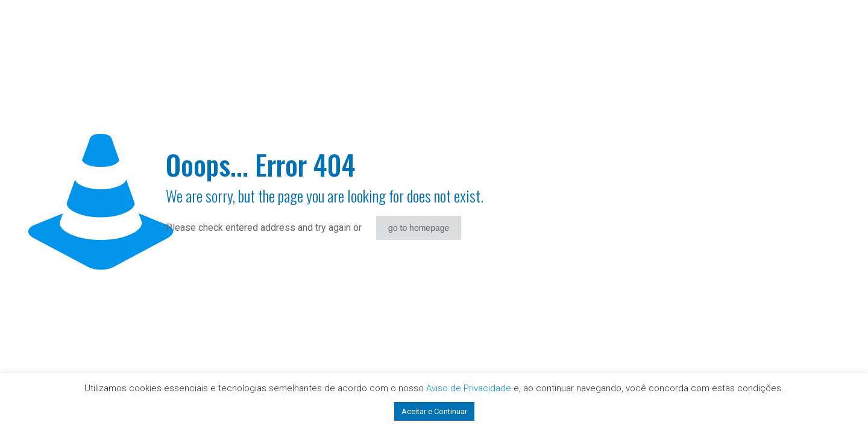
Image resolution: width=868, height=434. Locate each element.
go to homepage (419, 228)
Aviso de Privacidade (469, 388)
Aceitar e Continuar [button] (434, 411)
